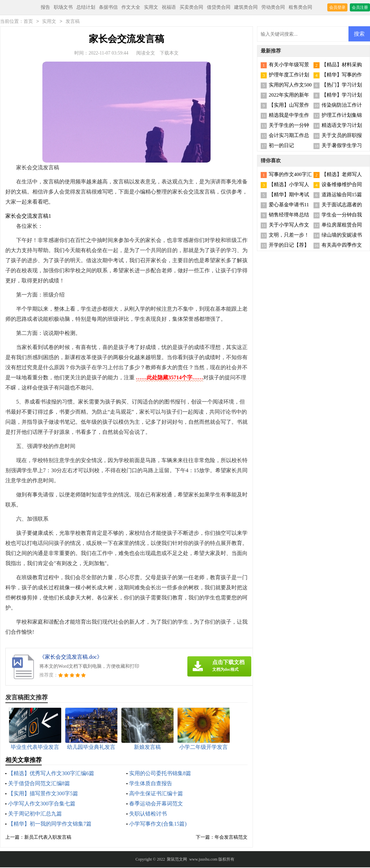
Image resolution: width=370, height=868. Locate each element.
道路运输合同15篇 (342, 195)
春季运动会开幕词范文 (156, 804)
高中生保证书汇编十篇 (156, 794)
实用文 (151, 7)
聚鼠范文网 (177, 860)
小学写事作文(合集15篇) (158, 824)
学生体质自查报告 (151, 784)
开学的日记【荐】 (289, 246)
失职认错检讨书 (148, 814)
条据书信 (108, 7)
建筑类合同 (246, 7)
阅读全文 (146, 54)
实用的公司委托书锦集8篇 (160, 774)
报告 (45, 7)
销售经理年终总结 (289, 215)
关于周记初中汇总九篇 (35, 814)
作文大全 (131, 7)
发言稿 (73, 22)
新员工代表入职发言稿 (48, 838)
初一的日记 (281, 146)
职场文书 (63, 7)
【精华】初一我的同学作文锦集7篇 (50, 824)
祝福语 (169, 7)
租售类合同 (300, 7)
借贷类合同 (219, 7)
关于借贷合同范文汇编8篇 (39, 784)
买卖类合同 (191, 7)
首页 (28, 22)
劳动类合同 (273, 7)
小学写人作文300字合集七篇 (42, 804)
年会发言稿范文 (231, 838)
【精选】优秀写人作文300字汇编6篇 (51, 774)
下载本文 (169, 54)
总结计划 (86, 7)
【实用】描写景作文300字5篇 (43, 794)
